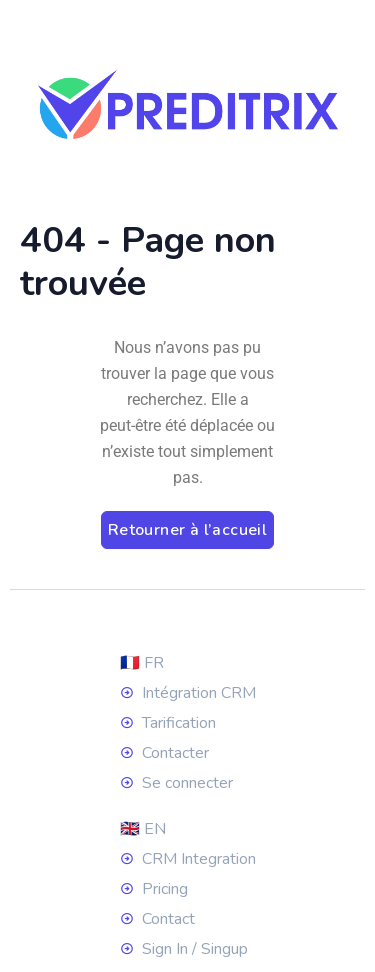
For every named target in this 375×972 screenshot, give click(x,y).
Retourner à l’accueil (187, 530)
